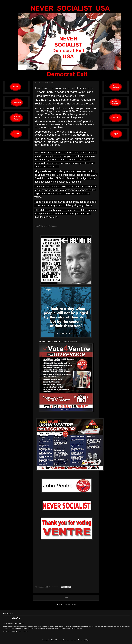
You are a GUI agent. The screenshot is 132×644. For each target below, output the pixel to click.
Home (66, 598)
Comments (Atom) (70, 604)
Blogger (88, 640)
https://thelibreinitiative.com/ (46, 226)
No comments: (54, 587)
